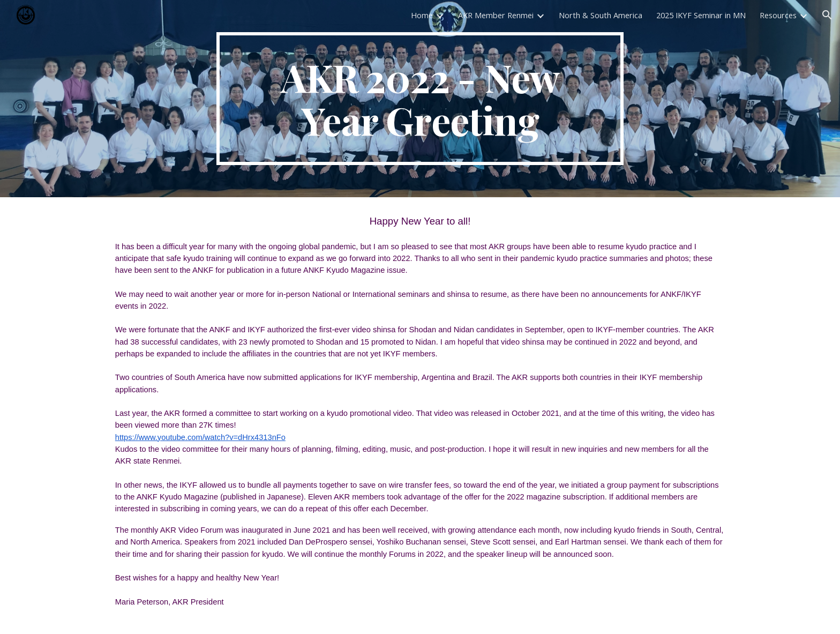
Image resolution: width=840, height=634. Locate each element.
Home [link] (422, 15)
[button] (827, 15)
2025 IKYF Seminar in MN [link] (701, 15)
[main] (420, 99)
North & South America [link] (601, 15)
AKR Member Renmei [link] (496, 15)
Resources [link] (778, 15)
